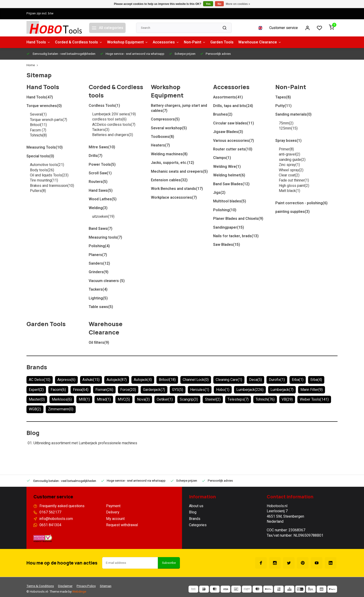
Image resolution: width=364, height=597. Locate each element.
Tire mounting (44, 180)
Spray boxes (288, 141)
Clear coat (289, 175)
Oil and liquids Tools (49, 175)
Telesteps (238, 399)
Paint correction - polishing (301, 203)
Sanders (99, 263)
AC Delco (40, 380)
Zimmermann (61, 409)
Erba (298, 380)
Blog (33, 433)
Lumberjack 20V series (114, 114)
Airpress (66, 380)
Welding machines (169, 154)
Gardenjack (154, 390)
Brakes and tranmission (52, 186)
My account (115, 519)
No (219, 4)
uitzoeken (103, 217)
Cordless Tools (104, 106)
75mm (286, 123)
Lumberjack (250, 390)
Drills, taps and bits (233, 106)
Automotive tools (47, 165)
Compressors (165, 119)
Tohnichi (38, 135)
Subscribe (169, 563)
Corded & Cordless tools (79, 42)
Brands (37, 367)
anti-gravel (289, 154)
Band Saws (101, 229)
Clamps (222, 158)
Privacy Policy (86, 586)
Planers (98, 255)
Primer (286, 149)
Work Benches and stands (177, 189)
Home (33, 65)
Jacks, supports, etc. (172, 163)
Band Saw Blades (231, 184)
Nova (143, 399)
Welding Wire (227, 167)
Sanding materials (293, 114)
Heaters (160, 145)
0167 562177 (50, 512)
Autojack (117, 380)
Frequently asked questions (62, 506)
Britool (38, 125)
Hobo (223, 390)
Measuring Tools (45, 147)
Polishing (99, 246)
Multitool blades (230, 201)
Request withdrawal (122, 525)
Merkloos (62, 399)
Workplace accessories (174, 198)
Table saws (101, 307)
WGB (35, 409)
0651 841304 (50, 525)
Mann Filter (312, 390)
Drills (96, 156)
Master (37, 399)
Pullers (38, 191)
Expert (36, 390)
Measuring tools (105, 237)
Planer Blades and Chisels (238, 219)
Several (38, 114)
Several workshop (169, 128)
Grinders (99, 272)
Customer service (284, 28)
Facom (38, 130)
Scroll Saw (100, 173)
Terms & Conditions (40, 586)
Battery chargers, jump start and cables (179, 108)
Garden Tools (222, 42)
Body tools (42, 170)
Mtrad (104, 399)
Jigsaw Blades (228, 132)
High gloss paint (294, 186)
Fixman (104, 390)
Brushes (223, 114)
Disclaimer (65, 586)
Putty (283, 106)
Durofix (277, 380)
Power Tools (102, 165)
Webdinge (79, 592)
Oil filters (99, 343)
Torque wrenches (44, 106)
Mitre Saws (102, 147)
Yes (208, 4)
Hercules (200, 390)
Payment (113, 506)
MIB (84, 399)
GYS (178, 390)
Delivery (113, 512)
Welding (98, 208)
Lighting (98, 298)
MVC (124, 399)
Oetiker (165, 399)
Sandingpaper (229, 227)
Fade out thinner (294, 180)
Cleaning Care (229, 380)
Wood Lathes (103, 199)
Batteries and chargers (113, 135)
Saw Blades (227, 245)
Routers (98, 182)
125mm (288, 128)
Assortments (228, 97)
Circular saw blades (234, 123)
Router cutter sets (233, 149)
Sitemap (106, 586)
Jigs (219, 193)
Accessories (166, 42)
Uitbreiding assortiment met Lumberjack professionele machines (85, 443)
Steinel (213, 399)
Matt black (289, 191)
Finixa (81, 390)
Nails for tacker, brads (236, 236)
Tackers (101, 130)
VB (287, 399)
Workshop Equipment (128, 42)
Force (128, 390)
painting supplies (292, 212)
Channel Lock (196, 380)
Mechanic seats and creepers (179, 172)
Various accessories (234, 141)
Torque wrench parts (49, 120)
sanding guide (292, 160)
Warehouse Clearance (260, 42)
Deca (255, 380)
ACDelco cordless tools (114, 125)
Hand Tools (38, 42)
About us (196, 506)
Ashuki (91, 380)
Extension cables (169, 180)
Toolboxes (162, 137)
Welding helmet (229, 175)
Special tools (40, 156)
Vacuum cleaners (107, 281)
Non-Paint (195, 42)
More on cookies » (238, 4)
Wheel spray (291, 170)
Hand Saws (101, 191)
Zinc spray (289, 165)
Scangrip (189, 399)
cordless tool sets (109, 119)
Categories (198, 525)
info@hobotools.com (56, 519)
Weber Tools (314, 399)
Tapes (283, 97)
